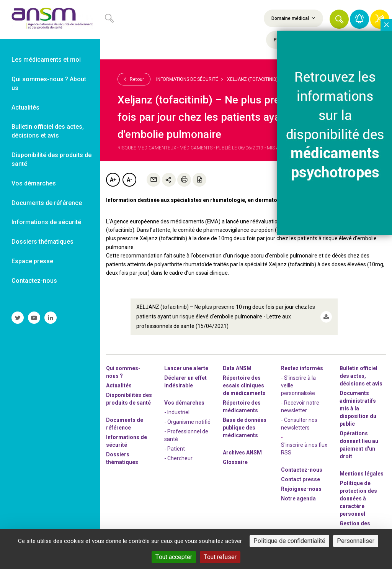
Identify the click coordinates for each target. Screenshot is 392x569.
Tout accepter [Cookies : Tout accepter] (174, 557)
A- (130, 180)
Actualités (119, 385)
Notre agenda (298, 498)
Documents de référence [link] (47, 203)
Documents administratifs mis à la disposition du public (358, 408)
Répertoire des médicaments (242, 406)
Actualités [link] (25, 107)
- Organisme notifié (187, 421)
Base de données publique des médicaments (245, 427)
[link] (50, 20)
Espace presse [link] (32, 261)
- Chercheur (178, 458)
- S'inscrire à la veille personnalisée (298, 385)
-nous (301, 489)
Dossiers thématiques (122, 458)
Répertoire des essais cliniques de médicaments (244, 385)
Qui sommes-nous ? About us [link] (49, 84)
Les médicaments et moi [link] (46, 60)
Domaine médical (293, 18)
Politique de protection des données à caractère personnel (358, 498)
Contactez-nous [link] (34, 281)
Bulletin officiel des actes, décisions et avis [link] (48, 131)
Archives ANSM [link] (242, 452)
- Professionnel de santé (186, 435)
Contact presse (301, 479)
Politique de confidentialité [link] (289, 541)
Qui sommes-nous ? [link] (123, 372)
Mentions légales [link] (362, 473)
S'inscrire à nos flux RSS (304, 448)
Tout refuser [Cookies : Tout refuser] (220, 557)
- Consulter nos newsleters (299, 423)
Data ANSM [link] (237, 368)
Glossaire (235, 462)
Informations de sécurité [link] (46, 222)
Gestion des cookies (355, 527)
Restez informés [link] (302, 368)
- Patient (175, 448)
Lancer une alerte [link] (186, 368)
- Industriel (177, 412)
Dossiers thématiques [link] (42, 242)
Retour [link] (134, 79)
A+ (113, 180)
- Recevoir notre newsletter (300, 406)
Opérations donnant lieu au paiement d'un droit (359, 444)
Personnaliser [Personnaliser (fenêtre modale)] (356, 541)
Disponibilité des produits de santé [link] (51, 159)
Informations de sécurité (187, 79)
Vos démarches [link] (34, 183)
